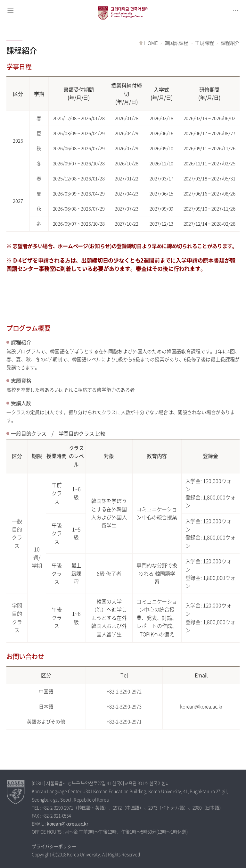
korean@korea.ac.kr (201, 706)
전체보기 (10, 10)
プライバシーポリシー (54, 846)
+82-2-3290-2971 (124, 722)
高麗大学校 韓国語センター (123, 13)
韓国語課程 (176, 43)
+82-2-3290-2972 (124, 691)
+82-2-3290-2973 (124, 706)
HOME (151, 43)
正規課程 (204, 43)
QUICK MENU (236, 10)
